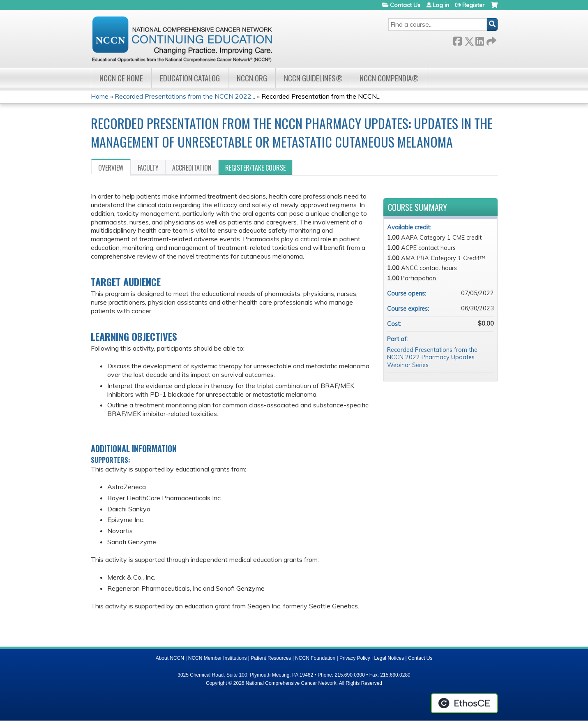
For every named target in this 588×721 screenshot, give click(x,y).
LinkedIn (480, 40)
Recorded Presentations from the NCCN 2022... (185, 96)
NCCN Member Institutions (218, 658)
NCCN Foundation (315, 658)
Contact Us (405, 5)
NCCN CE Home (121, 78)
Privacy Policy (355, 658)
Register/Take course (255, 168)
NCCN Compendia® (389, 78)
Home (100, 96)
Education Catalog (190, 78)
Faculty (148, 168)
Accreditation (192, 168)
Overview (111, 168)
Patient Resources (271, 658)
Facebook (457, 40)
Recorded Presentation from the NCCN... (321, 96)
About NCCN (170, 658)
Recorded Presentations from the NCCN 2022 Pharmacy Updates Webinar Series (432, 357)
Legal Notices (389, 658)
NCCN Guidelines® (313, 78)
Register (473, 5)
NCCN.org (252, 78)
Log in (441, 5)
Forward (491, 40)
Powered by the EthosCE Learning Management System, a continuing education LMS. (464, 703)
